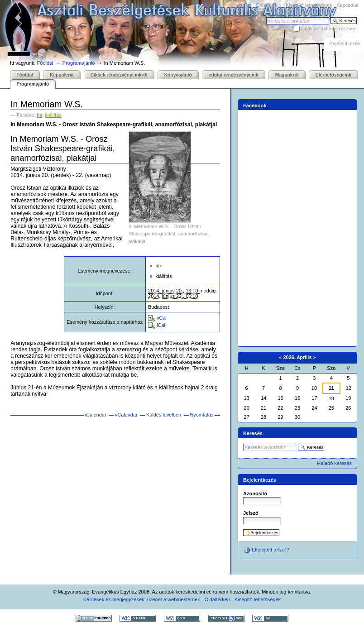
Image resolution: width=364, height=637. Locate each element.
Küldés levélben (164, 415)
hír (39, 115)
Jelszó (251, 513)
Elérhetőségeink (333, 75)
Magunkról (287, 75)
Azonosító (255, 493)
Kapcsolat (347, 5)
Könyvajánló (178, 75)
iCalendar (96, 415)
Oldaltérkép (268, 5)
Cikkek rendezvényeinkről (119, 75)
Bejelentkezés (345, 43)
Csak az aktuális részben (329, 29)
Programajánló (79, 63)
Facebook (255, 105)
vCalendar (126, 415)
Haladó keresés (334, 463)
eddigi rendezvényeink (234, 75)
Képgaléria (62, 75)
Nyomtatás (201, 415)
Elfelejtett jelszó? (266, 550)
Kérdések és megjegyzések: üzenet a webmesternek (142, 599)
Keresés (266, 17)
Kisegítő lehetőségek (309, 5)
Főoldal (45, 63)
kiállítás (53, 115)
